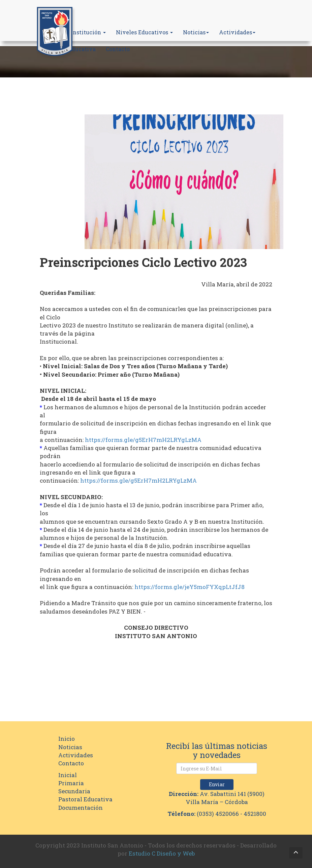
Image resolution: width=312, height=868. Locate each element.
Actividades (76, 755)
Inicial (68, 775)
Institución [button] (88, 32)
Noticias (196, 32)
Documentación (81, 808)
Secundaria (74, 791)
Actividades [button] (237, 32)
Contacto (118, 49)
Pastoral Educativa (85, 799)
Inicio (67, 739)
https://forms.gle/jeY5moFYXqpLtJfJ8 (190, 587)
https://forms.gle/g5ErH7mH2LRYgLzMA (143, 440)
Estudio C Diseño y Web (162, 853)
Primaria (71, 783)
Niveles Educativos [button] (144, 32)
